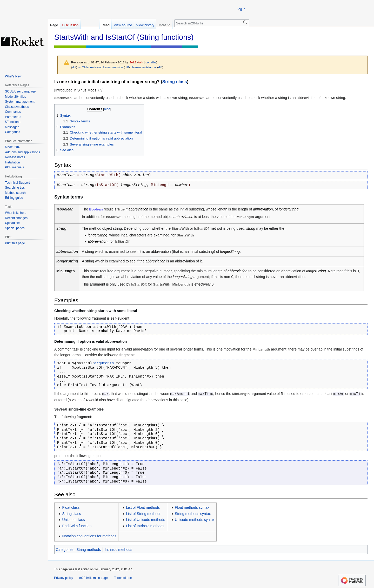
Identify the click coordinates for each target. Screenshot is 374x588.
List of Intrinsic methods (145, 526)
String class (175, 82)
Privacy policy (64, 578)
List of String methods (143, 514)
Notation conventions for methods (89, 536)
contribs (151, 62)
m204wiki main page (93, 578)
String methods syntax (193, 514)
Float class (71, 507)
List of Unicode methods (145, 520)
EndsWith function (77, 526)
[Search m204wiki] (212, 23)
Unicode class (73, 520)
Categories (65, 550)
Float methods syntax (192, 507)
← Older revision (89, 67)
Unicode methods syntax (195, 520)
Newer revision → (144, 67)
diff (74, 67)
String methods (89, 550)
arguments (104, 363)
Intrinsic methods (118, 550)
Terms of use (123, 578)
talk (141, 62)
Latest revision (113, 67)
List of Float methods (143, 507)
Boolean (96, 209)
